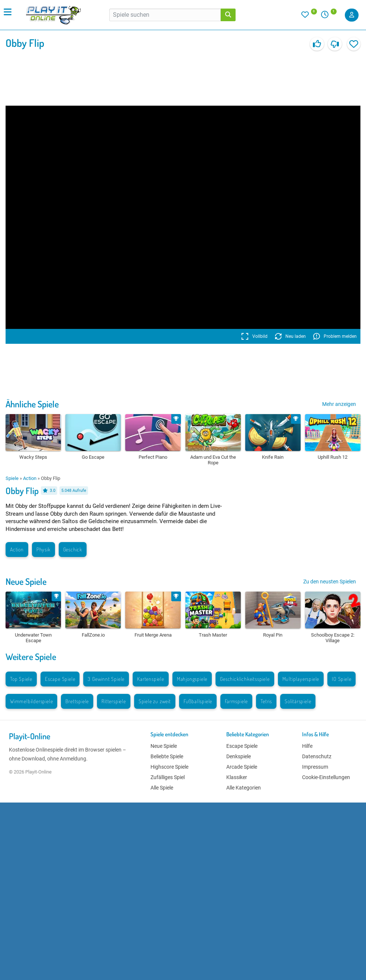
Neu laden (290, 336)
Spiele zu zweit (155, 701)
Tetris (266, 701)
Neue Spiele (26, 581)
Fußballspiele (198, 701)
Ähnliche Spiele (32, 404)
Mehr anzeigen (339, 404)
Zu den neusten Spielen (330, 582)
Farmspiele (236, 701)
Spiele (12, 478)
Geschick (73, 549)
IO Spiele (341, 679)
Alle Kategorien (244, 788)
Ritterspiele (114, 701)
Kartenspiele (151, 679)
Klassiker (237, 777)
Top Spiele (21, 679)
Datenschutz (317, 756)
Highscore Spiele (169, 767)
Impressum (315, 767)
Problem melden (335, 336)
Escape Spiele (60, 679)
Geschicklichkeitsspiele (245, 679)
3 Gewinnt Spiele (106, 679)
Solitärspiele (298, 701)
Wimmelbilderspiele (31, 701)
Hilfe (307, 746)
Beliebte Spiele (167, 756)
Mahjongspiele (192, 679)
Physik (43, 549)
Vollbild (254, 336)
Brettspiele (77, 701)
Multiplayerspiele (301, 679)
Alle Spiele (162, 788)
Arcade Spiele (242, 767)
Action (30, 478)
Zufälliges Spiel (168, 777)
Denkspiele (239, 756)
